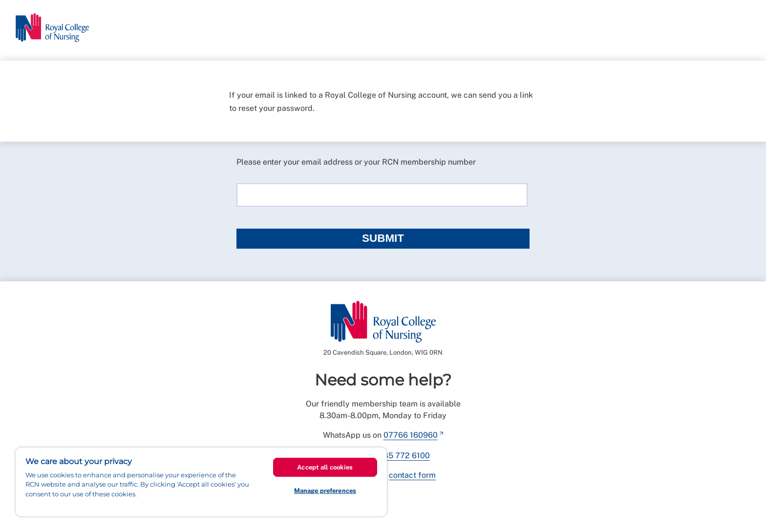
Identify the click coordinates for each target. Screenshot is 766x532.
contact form (412, 475)
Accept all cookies (325, 467)
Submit (383, 238)
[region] (201, 482)
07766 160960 (411, 435)
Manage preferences (325, 491)
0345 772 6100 (402, 456)
